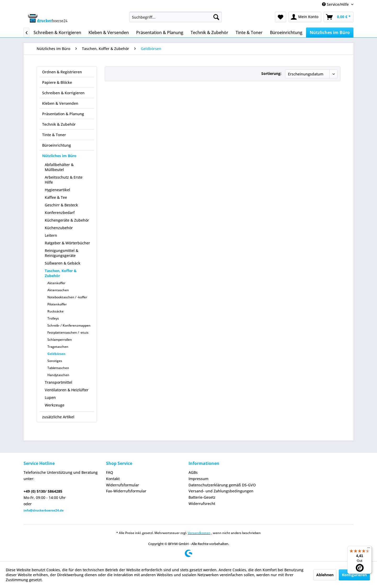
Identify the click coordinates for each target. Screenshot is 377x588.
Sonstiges (55, 361)
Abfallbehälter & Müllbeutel (59, 167)
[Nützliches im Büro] (330, 32)
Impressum (198, 479)
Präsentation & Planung (63, 114)
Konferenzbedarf (60, 213)
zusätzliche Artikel (58, 417)
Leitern (51, 235)
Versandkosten (199, 533)
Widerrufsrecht (202, 504)
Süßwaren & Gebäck (63, 263)
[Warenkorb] (339, 17)
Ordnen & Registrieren (62, 72)
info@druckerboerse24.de (44, 510)
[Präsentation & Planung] (160, 32)
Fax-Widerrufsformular (126, 491)
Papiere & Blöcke (57, 82)
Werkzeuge (55, 405)
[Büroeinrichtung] (286, 32)
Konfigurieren (354, 575)
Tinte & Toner (54, 135)
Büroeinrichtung (57, 145)
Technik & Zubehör (59, 124)
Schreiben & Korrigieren (63, 93)
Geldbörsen (56, 354)
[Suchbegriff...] (176, 17)
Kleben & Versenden (60, 103)
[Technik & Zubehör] (209, 32)
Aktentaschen (58, 290)
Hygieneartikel (57, 190)
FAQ (110, 472)
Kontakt (113, 479)
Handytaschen (58, 375)
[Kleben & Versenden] (109, 32)
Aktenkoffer (56, 283)
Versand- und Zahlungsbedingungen (221, 491)
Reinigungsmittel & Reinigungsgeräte (62, 253)
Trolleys (53, 318)
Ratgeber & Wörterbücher (67, 243)
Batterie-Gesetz (202, 497)
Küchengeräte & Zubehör (67, 220)
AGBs (193, 472)
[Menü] (369, 549)
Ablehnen (325, 575)
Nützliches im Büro (59, 156)
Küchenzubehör (59, 228)
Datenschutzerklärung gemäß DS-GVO (222, 485)
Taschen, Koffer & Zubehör (61, 273)
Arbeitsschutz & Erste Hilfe (64, 180)
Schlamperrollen (60, 340)
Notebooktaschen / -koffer (67, 297)
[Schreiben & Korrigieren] (57, 32)
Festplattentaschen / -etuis (68, 333)
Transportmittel (59, 382)
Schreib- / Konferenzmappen (69, 325)
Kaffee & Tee (56, 197)
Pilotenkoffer (57, 304)
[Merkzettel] (281, 17)
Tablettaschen (58, 368)
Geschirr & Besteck (61, 205)
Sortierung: (271, 73)
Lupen (50, 397)
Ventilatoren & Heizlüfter (67, 390)
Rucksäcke (56, 311)
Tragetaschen (58, 347)
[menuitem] (176, 17)
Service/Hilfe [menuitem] (336, 4)
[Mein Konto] (305, 17)
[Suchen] (216, 17)
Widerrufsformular (123, 485)
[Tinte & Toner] (249, 32)
